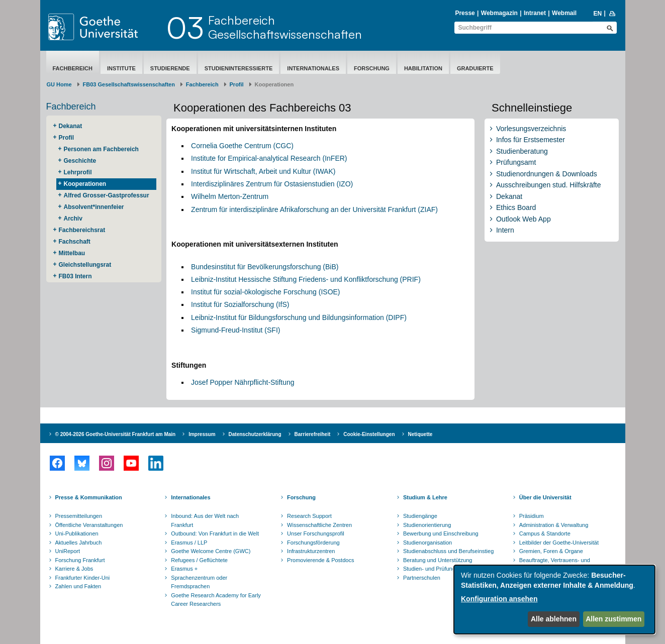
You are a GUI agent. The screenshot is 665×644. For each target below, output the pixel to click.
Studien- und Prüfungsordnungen (444, 569)
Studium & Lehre (425, 497)
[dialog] (554, 600)
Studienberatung (522, 151)
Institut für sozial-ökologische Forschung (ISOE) (265, 292)
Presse (465, 13)
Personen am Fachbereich (101, 149)
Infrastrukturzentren (311, 551)
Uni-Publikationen (77, 533)
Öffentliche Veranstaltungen (89, 525)
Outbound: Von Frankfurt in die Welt (215, 533)
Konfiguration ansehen (499, 599)
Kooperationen (85, 184)
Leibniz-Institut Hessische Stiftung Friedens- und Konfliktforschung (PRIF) (306, 279)
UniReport (68, 551)
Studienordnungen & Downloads (547, 174)
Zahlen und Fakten (78, 586)
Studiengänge (420, 516)
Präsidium (532, 516)
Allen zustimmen (613, 619)
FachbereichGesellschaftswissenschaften (285, 27)
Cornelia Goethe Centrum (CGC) (242, 146)
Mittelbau (72, 253)
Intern (505, 230)
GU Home (59, 84)
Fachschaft (75, 242)
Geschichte (80, 161)
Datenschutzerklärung (255, 434)
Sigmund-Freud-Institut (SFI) (235, 330)
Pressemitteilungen (79, 516)
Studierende (170, 68)
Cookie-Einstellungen (369, 434)
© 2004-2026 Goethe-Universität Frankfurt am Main (116, 434)
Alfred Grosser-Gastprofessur (107, 195)
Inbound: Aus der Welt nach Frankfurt (205, 520)
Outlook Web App (524, 219)
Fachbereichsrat (82, 230)
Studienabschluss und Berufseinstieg (448, 551)
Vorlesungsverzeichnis (531, 129)
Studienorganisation (427, 543)
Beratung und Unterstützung (438, 560)
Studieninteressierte (239, 68)
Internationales (313, 68)
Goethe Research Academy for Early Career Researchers (216, 600)
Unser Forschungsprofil (316, 533)
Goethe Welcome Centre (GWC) (211, 551)
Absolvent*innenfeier (94, 207)
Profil (237, 84)
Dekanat (71, 126)
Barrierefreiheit (313, 434)
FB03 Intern (75, 276)
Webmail (564, 13)
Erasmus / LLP (189, 543)
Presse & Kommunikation (89, 497)
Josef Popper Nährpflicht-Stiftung (243, 382)
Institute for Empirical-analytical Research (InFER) (269, 158)
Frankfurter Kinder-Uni (83, 578)
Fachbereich (73, 68)
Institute (121, 68)
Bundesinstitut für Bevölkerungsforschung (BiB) (265, 267)
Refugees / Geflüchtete (199, 560)
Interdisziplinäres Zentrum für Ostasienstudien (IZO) (272, 184)
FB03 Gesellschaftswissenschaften (129, 84)
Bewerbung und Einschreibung (441, 533)
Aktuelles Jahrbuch (79, 543)
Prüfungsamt (516, 162)
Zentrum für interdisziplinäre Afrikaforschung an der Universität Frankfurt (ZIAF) (314, 209)
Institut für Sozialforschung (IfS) (240, 304)
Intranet (535, 13)
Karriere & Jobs (74, 569)
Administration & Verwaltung (554, 525)
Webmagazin (499, 13)
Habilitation (423, 68)
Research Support (309, 516)
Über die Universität (545, 497)
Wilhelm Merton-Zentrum (230, 196)
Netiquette (420, 434)
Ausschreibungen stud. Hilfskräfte (549, 185)
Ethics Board (516, 207)
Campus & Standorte (545, 533)
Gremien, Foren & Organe (551, 551)
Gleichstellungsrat (85, 265)
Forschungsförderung (313, 543)
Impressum (202, 434)
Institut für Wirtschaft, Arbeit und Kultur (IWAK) (263, 171)
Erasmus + (184, 569)
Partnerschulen (422, 578)
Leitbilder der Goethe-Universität (559, 543)
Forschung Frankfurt (80, 560)
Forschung (372, 68)
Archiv (73, 219)
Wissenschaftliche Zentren (319, 525)
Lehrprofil (78, 172)
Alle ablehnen (554, 619)
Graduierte (475, 68)
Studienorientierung (427, 525)
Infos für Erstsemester (531, 140)
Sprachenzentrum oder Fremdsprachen (199, 582)
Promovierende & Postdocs (320, 560)
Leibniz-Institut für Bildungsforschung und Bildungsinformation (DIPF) (299, 317)
